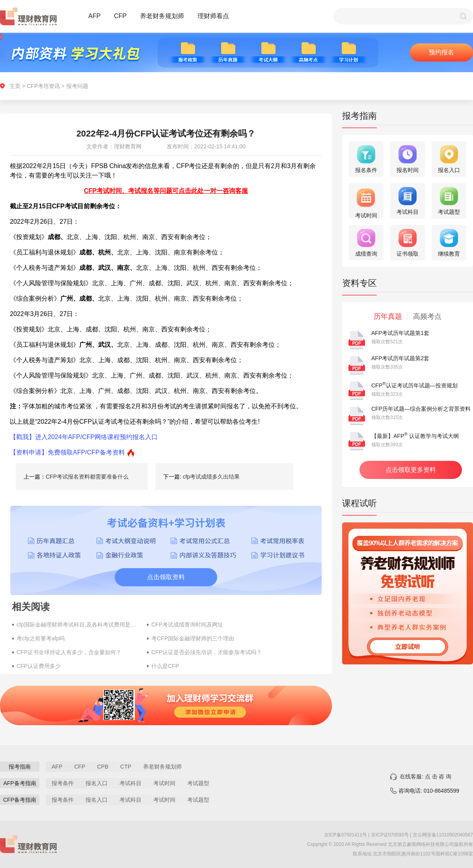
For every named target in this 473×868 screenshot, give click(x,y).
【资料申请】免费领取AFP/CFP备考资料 (67, 452)
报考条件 (63, 783)
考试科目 (130, 783)
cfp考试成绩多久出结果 (211, 477)
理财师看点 (213, 16)
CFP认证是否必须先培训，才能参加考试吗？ (207, 652)
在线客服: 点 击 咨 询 (426, 776)
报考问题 (77, 86)
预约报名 (441, 52)
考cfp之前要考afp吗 (41, 638)
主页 (15, 86)
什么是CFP (165, 666)
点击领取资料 (166, 577)
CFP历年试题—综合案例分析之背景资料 (421, 409)
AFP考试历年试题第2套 (400, 358)
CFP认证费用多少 (39, 666)
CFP (120, 16)
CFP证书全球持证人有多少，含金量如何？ (69, 652)
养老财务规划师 (162, 16)
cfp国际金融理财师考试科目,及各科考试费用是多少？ (78, 625)
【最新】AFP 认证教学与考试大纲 (415, 436)
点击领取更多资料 (411, 470)
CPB (103, 767)
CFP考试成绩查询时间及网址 (187, 625)
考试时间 (164, 783)
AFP (94, 16)
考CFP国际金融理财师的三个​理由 (193, 638)
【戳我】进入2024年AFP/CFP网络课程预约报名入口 (84, 437)
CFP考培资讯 (43, 86)
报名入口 (97, 783)
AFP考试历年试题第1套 (400, 333)
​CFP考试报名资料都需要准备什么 (87, 477)
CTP (126, 767)
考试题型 (198, 783)
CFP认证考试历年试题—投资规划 (414, 385)
